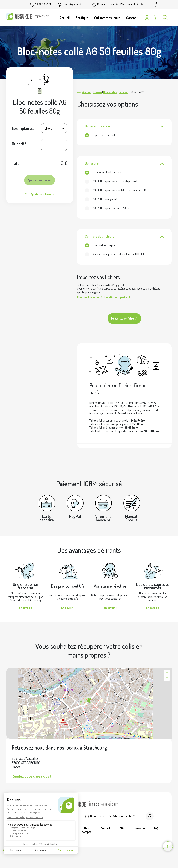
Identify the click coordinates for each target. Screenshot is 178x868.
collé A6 (124, 92)
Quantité (19, 144)
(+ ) (116, 181)
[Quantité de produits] (54, 145)
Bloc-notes (110, 92)
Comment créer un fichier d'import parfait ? (104, 297)
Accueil (87, 92)
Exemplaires (23, 128)
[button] (89, 700)
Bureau (97, 92)
